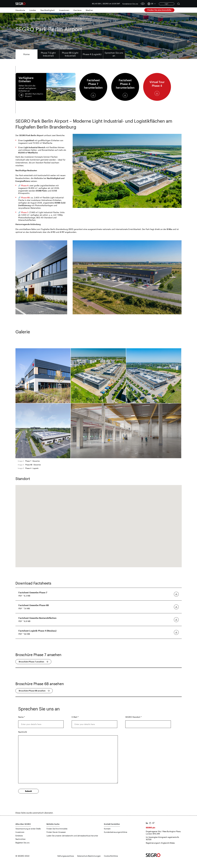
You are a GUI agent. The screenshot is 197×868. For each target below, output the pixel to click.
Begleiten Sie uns (22, 843)
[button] (99, 524)
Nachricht (23, 732)
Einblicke (19, 836)
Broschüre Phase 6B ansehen (32, 691)
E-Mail (75, 717)
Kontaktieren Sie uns (130, 4)
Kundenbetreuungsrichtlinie (116, 832)
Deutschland (57, 19)
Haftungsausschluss (66, 856)
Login (166, 4)
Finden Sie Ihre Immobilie (57, 829)
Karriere (78, 10)
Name (22, 717)
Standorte (20, 10)
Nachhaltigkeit (48, 10)
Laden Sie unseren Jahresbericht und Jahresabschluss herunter (72, 836)
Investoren (64, 10)
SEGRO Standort (133, 717)
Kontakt (107, 829)
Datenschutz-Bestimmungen (89, 856)
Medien (89, 10)
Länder (33, 10)
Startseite (20, 19)
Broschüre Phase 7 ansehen (31, 662)
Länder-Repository (38, 19)
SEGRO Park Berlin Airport (46, 87)
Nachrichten (21, 839)
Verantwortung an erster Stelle (28, 829)
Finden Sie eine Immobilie (159, 10)
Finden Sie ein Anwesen (56, 832)
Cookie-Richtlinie (111, 856)
